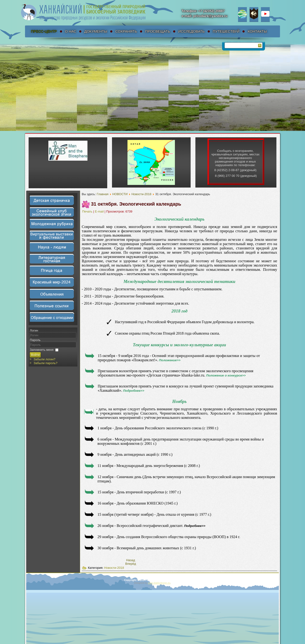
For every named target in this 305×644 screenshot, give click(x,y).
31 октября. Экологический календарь (136, 204)
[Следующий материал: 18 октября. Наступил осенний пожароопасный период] (131, 564)
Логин (34, 330)
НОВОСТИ (120, 194)
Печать (88, 211)
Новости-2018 (142, 194)
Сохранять (126, 31)
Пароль (35, 340)
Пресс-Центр (44, 31)
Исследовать (191, 31)
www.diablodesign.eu (159, 583)
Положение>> (170, 360)
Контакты (257, 31)
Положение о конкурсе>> (226, 375)
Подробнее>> (134, 391)
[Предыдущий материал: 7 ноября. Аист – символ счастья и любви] (130, 560)
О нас (71, 31)
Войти (35, 355)
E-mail (100, 211)
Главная (103, 194)
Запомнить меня (42, 350)
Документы (96, 31)
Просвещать (158, 31)
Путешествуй (226, 31)
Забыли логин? (45, 359)
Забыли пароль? (46, 363)
